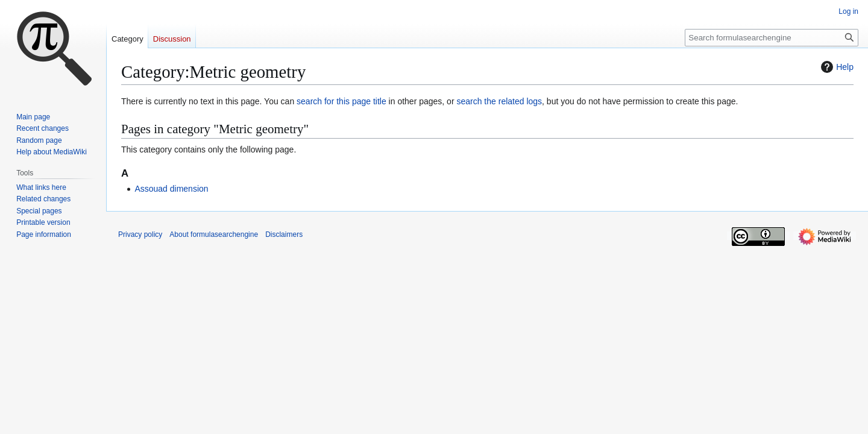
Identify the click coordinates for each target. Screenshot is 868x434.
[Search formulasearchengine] (772, 38)
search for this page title (341, 101)
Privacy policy (140, 234)
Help (836, 67)
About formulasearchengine (214, 234)
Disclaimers (284, 234)
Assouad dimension (171, 189)
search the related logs (499, 101)
